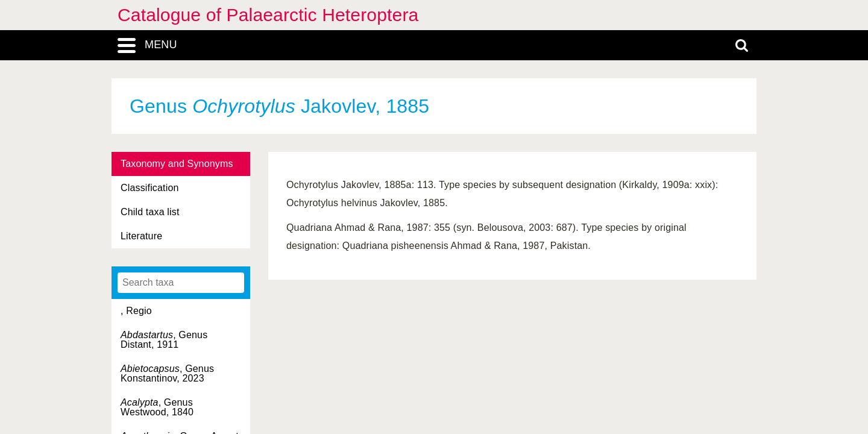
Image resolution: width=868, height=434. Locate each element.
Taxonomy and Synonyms (177, 164)
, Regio (136, 311)
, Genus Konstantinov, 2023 (167, 373)
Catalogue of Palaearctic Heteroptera (268, 15)
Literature (141, 236)
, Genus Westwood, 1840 (157, 407)
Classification (150, 188)
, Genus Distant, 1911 (164, 340)
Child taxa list (150, 212)
